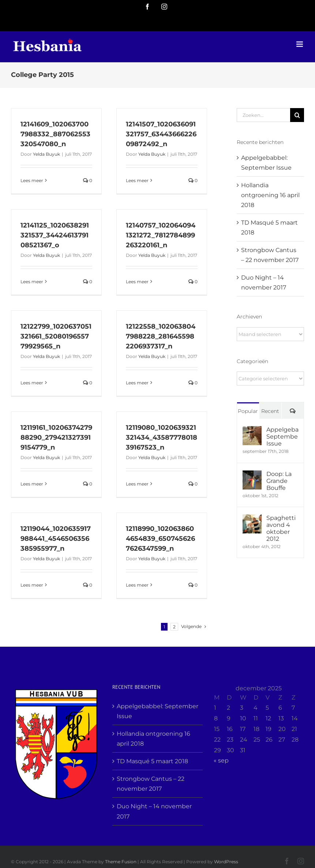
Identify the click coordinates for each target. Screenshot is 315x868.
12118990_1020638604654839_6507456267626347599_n (160, 539)
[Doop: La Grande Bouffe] (252, 475)
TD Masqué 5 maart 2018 (152, 761)
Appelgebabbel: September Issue (282, 437)
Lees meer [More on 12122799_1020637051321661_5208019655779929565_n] (32, 383)
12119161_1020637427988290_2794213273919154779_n (56, 437)
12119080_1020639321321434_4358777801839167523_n (162, 437)
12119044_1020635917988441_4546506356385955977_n (56, 539)
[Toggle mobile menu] (300, 44)
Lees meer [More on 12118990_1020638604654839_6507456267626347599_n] (137, 585)
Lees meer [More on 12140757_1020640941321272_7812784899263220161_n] (137, 282)
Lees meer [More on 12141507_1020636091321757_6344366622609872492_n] (137, 180)
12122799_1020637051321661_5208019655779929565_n (56, 336)
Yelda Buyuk (46, 154)
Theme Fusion (121, 862)
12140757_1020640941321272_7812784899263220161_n (161, 235)
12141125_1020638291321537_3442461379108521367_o (55, 235)
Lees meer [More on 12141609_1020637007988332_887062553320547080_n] (32, 180)
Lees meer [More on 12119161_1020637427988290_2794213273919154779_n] (32, 484)
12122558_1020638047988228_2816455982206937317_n (161, 336)
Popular (248, 411)
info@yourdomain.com (190, 23)
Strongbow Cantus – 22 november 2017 (151, 784)
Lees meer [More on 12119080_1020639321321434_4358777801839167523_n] (137, 484)
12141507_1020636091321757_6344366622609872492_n (161, 134)
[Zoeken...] (263, 115)
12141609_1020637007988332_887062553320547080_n (55, 134)
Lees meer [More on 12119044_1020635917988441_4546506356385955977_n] (32, 585)
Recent (270, 411)
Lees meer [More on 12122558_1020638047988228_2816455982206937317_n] (137, 383)
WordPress (226, 862)
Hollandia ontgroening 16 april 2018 (270, 195)
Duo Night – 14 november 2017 (154, 811)
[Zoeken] (297, 115)
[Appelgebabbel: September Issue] (252, 431)
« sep (221, 760)
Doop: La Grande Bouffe (279, 481)
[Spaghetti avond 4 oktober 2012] (252, 519)
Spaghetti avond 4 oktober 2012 (281, 528)
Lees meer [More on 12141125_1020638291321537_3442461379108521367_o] (32, 282)
